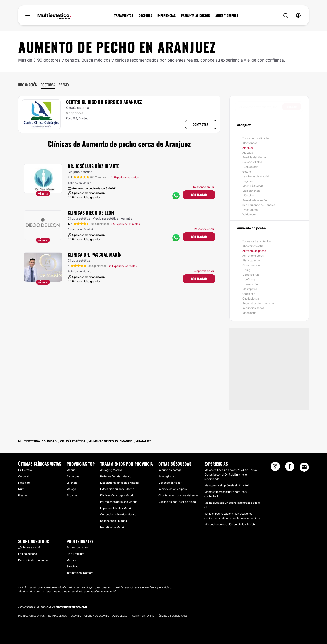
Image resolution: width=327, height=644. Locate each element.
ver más (126, 218)
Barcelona (73, 476)
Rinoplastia (249, 313)
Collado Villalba (252, 162)
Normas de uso (58, 616)
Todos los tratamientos (257, 241)
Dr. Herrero (25, 470)
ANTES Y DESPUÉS (227, 15)
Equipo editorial (28, 554)
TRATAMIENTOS (124, 15)
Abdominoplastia (253, 246)
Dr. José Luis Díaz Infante (93, 166)
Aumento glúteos (253, 256)
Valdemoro (249, 214)
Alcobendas (250, 143)
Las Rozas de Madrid (255, 176)
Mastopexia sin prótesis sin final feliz (227, 485)
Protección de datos (31, 616)
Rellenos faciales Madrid (116, 476)
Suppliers (72, 566)
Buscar (292, 107)
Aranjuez (248, 148)
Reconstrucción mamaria (258, 303)
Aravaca (248, 152)
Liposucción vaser (170, 483)
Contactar (201, 124)
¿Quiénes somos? (29, 547)
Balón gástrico (167, 476)
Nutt (21, 489)
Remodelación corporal (173, 489)
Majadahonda (251, 191)
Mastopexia (250, 289)
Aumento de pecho (254, 251)
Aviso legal (120, 616)
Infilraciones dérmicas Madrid (119, 502)
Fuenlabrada (250, 167)
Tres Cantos (250, 210)
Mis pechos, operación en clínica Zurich (230, 524)
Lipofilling (248, 279)
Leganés (248, 181)
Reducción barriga (170, 470)
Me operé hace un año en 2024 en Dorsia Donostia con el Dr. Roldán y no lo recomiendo (231, 474)
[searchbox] (260, 107)
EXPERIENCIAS (166, 15)
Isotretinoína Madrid (113, 527)
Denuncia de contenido (33, 560)
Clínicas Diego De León (91, 213)
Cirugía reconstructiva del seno (178, 495)
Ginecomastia (251, 265)
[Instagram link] (275, 468)
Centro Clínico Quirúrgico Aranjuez (104, 102)
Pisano (22, 495)
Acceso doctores (77, 547)
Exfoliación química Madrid (117, 489)
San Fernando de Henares (259, 205)
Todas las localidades (256, 138)
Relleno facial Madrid (114, 521)
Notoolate (24, 483)
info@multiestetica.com (71, 607)
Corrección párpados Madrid (118, 514)
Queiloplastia (251, 298)
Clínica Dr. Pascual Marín (95, 255)
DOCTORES (145, 15)
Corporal (24, 476)
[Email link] (304, 467)
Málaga (71, 489)
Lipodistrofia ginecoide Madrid (119, 483)
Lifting (246, 270)
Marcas (71, 560)
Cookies (76, 616)
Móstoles (248, 195)
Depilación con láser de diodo (177, 502)
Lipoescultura (251, 275)
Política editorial (142, 616)
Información (28, 85)
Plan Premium (75, 554)
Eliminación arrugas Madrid (117, 495)
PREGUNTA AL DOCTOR (195, 15)
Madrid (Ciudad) (253, 186)
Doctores (48, 85)
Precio (64, 85)
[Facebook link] (290, 468)
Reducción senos (253, 308)
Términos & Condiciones (172, 616)
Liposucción (250, 284)
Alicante (72, 495)
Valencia (72, 483)
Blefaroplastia (251, 260)
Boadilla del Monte (254, 157)
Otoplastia (249, 294)
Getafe (247, 172)
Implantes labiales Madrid (116, 508)
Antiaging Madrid (111, 470)
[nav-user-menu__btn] (298, 16)
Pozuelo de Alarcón (255, 200)
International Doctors (80, 573)
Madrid (71, 470)
